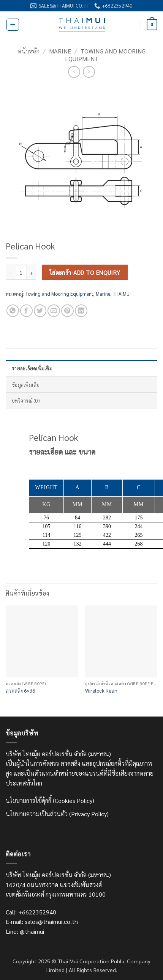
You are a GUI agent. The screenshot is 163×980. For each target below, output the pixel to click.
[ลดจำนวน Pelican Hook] (10, 272)
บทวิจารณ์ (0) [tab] (26, 401)
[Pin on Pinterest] (67, 311)
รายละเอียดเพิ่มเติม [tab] (32, 368)
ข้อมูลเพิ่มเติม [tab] (26, 385)
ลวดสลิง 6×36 (20, 691)
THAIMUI (122, 294)
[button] (13, 25)
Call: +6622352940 (31, 912)
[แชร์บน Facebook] (26, 311)
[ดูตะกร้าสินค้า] (152, 25)
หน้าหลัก (28, 51)
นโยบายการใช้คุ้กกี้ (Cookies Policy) (50, 800)
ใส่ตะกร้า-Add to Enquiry (85, 272)
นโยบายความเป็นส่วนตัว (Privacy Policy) (57, 814)
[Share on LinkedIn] (81, 311)
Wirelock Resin (101, 691)
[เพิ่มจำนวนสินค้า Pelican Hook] (32, 272)
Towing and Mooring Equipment (105, 55)
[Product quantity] (21, 272)
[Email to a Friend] (54, 311)
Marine (60, 51)
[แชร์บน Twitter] (40, 311)
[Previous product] (89, 72)
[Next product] (74, 72)
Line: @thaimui (25, 931)
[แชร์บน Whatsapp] (13, 311)
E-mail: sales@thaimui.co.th (42, 921)
